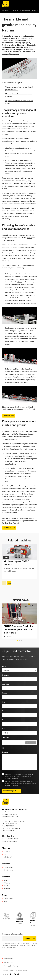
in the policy (15, 786)
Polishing (7, 883)
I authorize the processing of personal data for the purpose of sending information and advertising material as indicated (20, 783)
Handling (7, 888)
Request (5, 752)
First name (5, 675)
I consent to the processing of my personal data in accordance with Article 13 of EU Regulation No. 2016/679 (19, 776)
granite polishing (25, 374)
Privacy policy (11, 947)
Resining (7, 886)
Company (5, 693)
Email (4, 702)
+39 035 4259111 (13, 839)
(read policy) (15, 778)
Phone (4, 711)
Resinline (22, 333)
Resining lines (8, 870)
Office (4, 666)
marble (29, 238)
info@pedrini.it (12, 841)
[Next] (9, 583)
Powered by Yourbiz (11, 966)
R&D (5, 854)
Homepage (6, 10)
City (3, 720)
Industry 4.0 (8, 857)
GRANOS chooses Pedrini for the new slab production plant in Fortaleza (19, 629)
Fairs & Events (8, 899)
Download (19, 924)
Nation (4, 729)
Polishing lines (8, 867)
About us (7, 852)
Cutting (6, 880)
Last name (5, 684)
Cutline (20, 282)
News (14, 10)
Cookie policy (8, 962)
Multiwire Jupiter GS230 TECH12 (16, 563)
